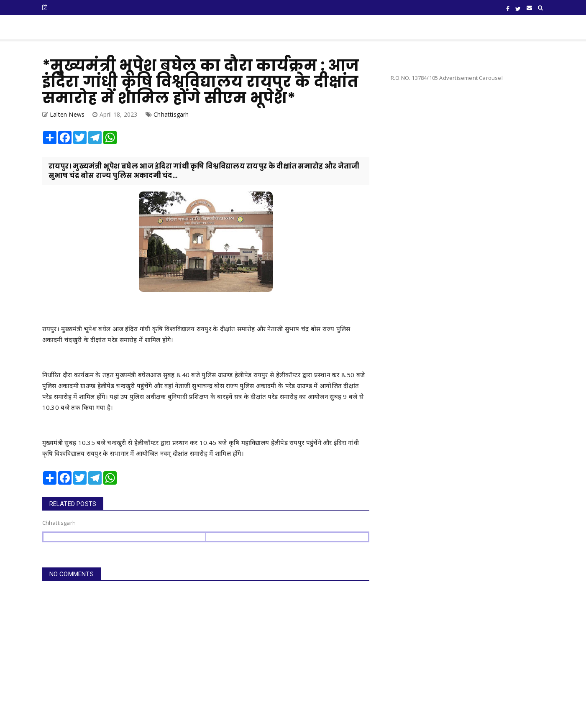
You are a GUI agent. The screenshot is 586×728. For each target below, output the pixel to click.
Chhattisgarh (171, 114)
